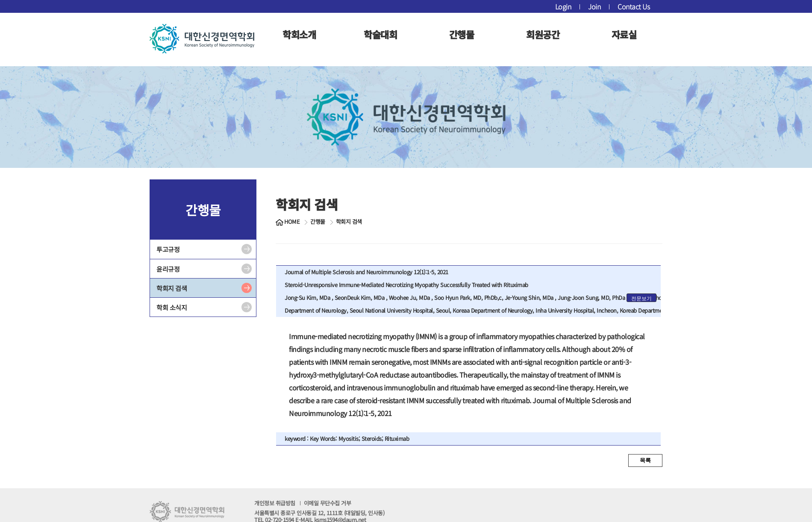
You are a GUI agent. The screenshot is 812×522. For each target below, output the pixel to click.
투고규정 (168, 249)
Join (594, 6)
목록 (645, 460)
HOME (292, 222)
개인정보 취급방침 (303, 503)
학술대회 (380, 34)
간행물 (462, 34)
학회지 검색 (172, 288)
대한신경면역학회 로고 (202, 38)
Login (563, 6)
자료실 (624, 34)
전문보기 (641, 299)
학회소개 (299, 34)
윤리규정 (168, 269)
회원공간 (543, 34)
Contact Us (634, 6)
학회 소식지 (172, 307)
